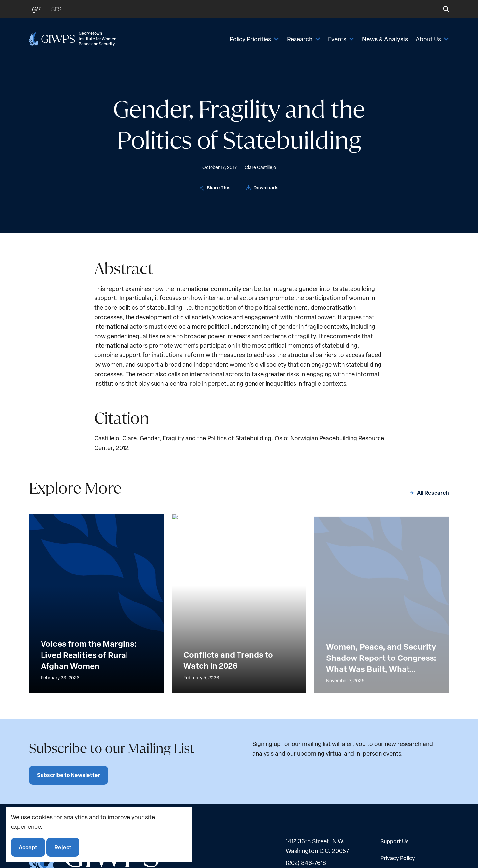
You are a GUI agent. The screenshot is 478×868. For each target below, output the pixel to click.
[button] (442, 9)
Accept (28, 847)
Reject (63, 847)
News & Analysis (385, 39)
